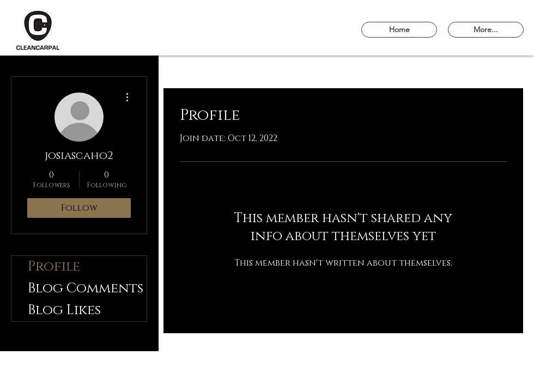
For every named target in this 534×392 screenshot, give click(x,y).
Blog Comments (86, 288)
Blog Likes (64, 310)
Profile (54, 267)
